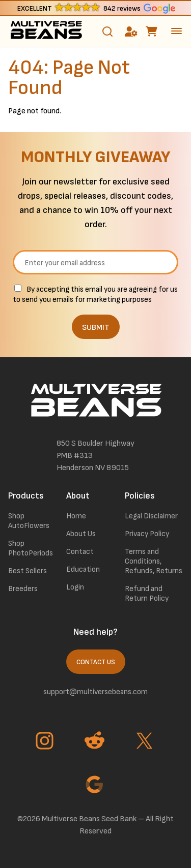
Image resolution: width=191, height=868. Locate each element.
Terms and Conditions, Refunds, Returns (154, 561)
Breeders (23, 589)
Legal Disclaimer (151, 516)
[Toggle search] (107, 32)
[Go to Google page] (96, 786)
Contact (80, 552)
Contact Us (96, 662)
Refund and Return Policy (147, 594)
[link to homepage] (46, 31)
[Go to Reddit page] (96, 742)
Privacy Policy (147, 534)
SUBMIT (96, 328)
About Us (81, 534)
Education (83, 569)
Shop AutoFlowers (29, 521)
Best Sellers (28, 571)
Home (76, 516)
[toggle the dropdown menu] (176, 31)
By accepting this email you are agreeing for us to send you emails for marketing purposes (95, 294)
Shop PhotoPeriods (31, 548)
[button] (95, 8)
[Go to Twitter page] (146, 742)
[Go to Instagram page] (46, 742)
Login (75, 587)
